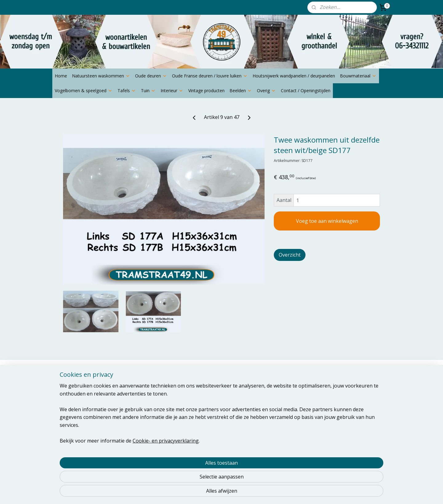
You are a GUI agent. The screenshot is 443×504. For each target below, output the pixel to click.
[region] (181, 469)
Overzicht (290, 255)
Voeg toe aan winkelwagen (327, 221)
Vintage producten (206, 91)
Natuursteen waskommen (101, 76)
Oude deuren (151, 76)
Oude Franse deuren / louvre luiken (210, 76)
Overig (266, 91)
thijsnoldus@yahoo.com (79, 408)
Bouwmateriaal (358, 76)
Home (61, 76)
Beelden (241, 91)
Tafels (127, 91)
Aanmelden (209, 410)
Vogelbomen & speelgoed (84, 91)
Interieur (172, 91)
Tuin (148, 91)
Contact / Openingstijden (306, 91)
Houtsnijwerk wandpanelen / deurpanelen (294, 76)
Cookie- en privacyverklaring (158, 492)
